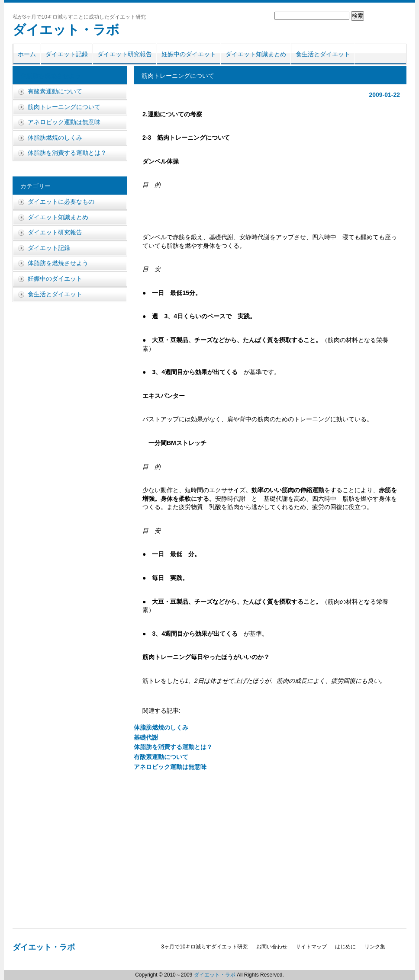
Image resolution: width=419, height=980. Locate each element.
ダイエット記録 (67, 54)
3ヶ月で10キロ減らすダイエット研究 (204, 947)
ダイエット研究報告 (125, 54)
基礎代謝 (146, 737)
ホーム (27, 54)
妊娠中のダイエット (189, 54)
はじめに (345, 947)
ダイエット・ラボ (66, 30)
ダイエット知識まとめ (256, 54)
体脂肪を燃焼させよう (51, 76)
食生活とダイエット (323, 54)
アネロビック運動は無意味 (170, 767)
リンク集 (375, 947)
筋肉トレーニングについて (64, 107)
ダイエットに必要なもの (61, 202)
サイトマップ (311, 947)
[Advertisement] (270, 212)
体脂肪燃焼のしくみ (161, 727)
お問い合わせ (272, 947)
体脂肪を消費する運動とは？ (173, 747)
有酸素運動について (161, 757)
